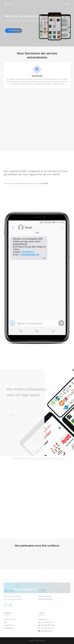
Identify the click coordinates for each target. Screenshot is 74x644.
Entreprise (8, 613)
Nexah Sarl (43, 619)
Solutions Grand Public (45, 599)
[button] (64, 4)
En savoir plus (14, 30)
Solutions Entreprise (45, 596)
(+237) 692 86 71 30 (46, 628)
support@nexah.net (46, 631)
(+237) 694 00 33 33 (46, 622)
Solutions (42, 590)
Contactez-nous (9, 625)
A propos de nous (9, 619)
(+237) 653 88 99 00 (46, 625)
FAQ (5, 622)
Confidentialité (8, 628)
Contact (41, 613)
